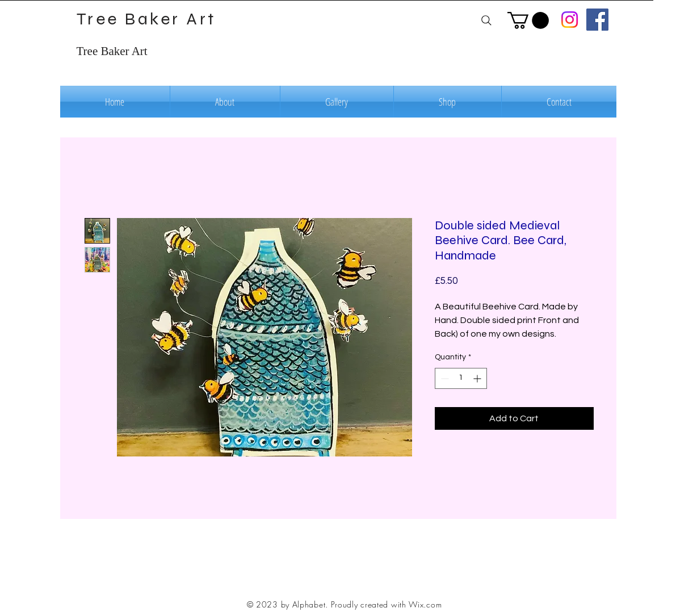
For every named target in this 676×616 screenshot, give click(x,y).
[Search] (487, 20)
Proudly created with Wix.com (387, 604)
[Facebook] (597, 20)
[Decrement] (444, 378)
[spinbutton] (461, 378)
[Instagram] (570, 20)
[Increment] (478, 378)
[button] (528, 20)
